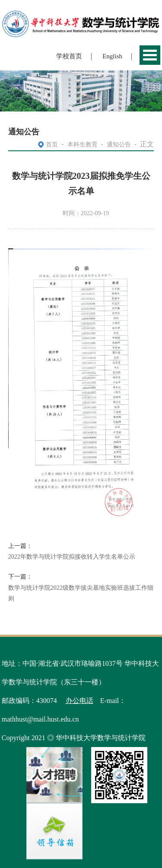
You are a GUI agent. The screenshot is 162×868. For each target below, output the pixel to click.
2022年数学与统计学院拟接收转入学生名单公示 (72, 557)
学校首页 (69, 56)
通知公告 (119, 145)
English (112, 56)
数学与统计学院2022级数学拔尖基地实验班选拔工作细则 (81, 593)
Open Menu (150, 55)
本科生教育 (83, 145)
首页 (52, 145)
